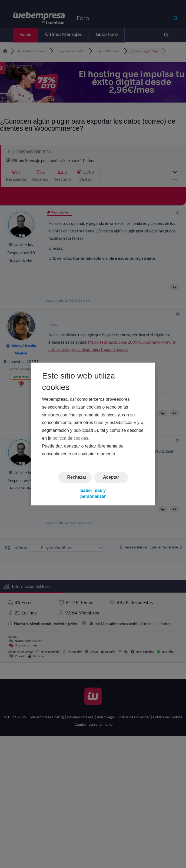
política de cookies (71, 438)
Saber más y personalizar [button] (93, 493)
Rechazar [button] (77, 477)
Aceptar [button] (111, 477)
